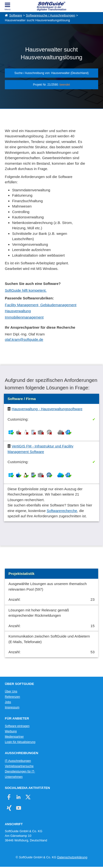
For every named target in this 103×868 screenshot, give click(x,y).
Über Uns (11, 691)
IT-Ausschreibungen (18, 761)
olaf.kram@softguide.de (24, 339)
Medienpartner (14, 737)
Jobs (8, 702)
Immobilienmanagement (24, 317)
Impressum (12, 707)
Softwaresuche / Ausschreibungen (51, 15)
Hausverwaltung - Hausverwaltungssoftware (47, 409)
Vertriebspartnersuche (19, 766)
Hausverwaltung (18, 311)
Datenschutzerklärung (72, 857)
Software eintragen (17, 726)
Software (16, 15)
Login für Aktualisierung (20, 742)
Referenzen (12, 697)
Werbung (11, 731)
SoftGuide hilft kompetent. (26, 290)
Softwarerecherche (62, 511)
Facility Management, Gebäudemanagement (41, 305)
